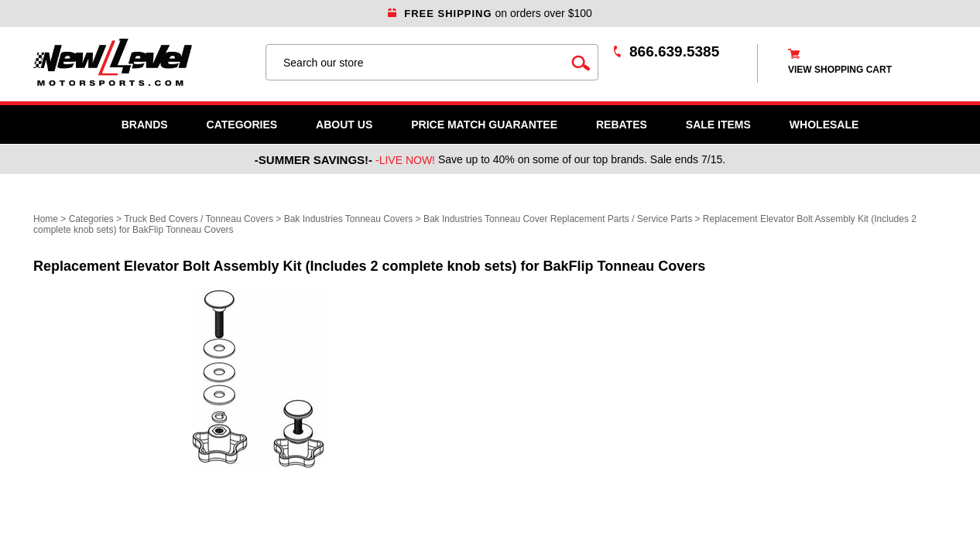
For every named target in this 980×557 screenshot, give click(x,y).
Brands (145, 125)
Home (46, 219)
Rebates (622, 125)
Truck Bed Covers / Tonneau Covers (199, 219)
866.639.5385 (674, 51)
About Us (344, 125)
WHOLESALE (824, 125)
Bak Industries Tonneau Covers (349, 219)
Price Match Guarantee (484, 125)
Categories (242, 125)
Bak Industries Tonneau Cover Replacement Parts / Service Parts (558, 219)
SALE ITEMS (718, 125)
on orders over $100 (490, 13)
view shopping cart (840, 70)
